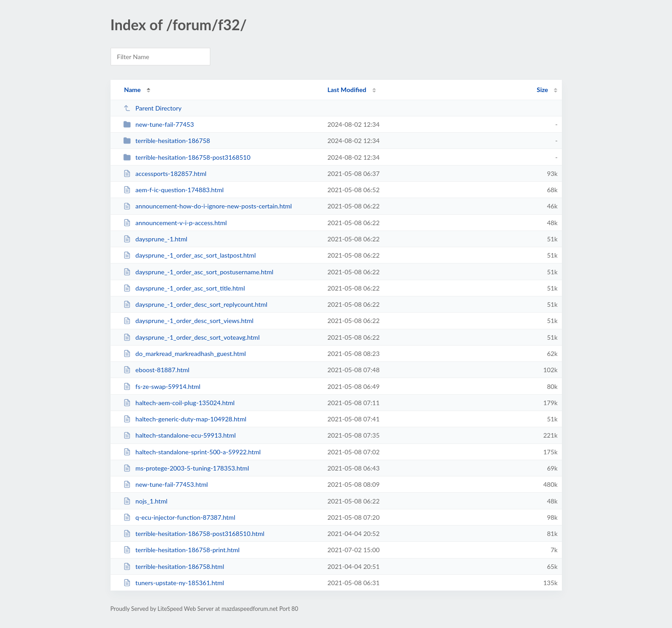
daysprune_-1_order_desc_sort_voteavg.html (192, 337)
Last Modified (347, 90)
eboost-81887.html (156, 370)
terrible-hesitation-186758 (167, 141)
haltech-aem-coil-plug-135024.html (179, 403)
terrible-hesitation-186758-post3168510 (187, 157)
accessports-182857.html (165, 173)
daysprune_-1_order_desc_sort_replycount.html (195, 304)
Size (542, 90)
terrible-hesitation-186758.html (174, 566)
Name (132, 90)
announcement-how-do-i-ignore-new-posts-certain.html (208, 206)
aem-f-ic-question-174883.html (174, 190)
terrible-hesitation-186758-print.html (181, 550)
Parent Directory (153, 108)
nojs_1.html (145, 501)
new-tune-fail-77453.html (166, 484)
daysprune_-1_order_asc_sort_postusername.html (198, 272)
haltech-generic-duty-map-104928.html (185, 419)
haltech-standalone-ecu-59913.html (180, 435)
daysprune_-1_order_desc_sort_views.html (188, 321)
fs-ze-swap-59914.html (162, 386)
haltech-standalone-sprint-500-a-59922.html (192, 452)
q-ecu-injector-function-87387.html (179, 517)
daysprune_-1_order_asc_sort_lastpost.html (190, 255)
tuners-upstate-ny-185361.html (174, 583)
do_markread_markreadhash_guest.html (185, 353)
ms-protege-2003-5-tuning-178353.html (186, 468)
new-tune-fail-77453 (159, 124)
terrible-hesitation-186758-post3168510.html (194, 533)
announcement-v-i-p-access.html (175, 223)
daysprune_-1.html (155, 239)
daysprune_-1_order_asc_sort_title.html (184, 288)
